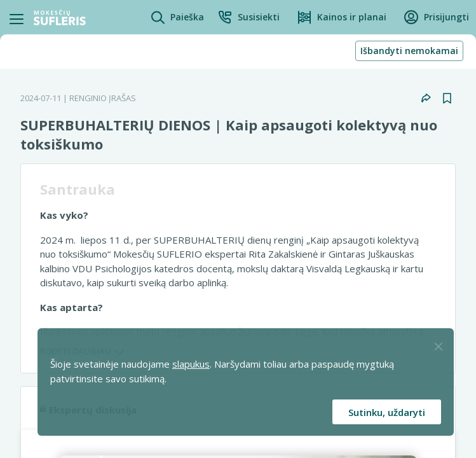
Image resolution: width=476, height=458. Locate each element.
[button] (248, 17)
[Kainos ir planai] (342, 17)
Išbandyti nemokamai (409, 51)
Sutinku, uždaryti (387, 412)
